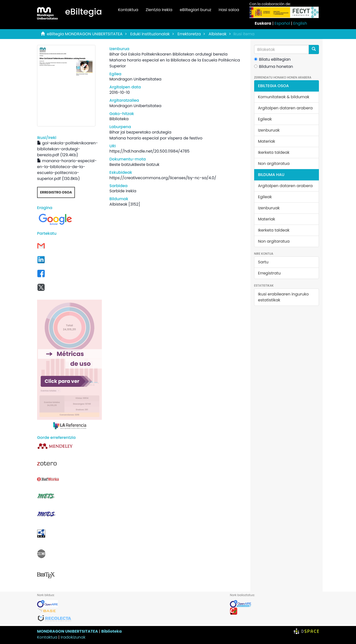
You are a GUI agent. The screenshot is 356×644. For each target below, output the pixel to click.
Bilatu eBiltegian (272, 59)
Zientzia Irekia (159, 10)
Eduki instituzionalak (150, 34)
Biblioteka (111, 631)
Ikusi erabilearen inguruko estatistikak (283, 297)
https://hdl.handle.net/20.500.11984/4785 (149, 151)
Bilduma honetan (274, 67)
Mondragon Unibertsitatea (135, 79)
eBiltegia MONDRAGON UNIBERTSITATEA (85, 34)
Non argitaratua (274, 164)
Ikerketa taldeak (274, 152)
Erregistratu (269, 273)
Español (282, 23)
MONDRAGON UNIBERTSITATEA (67, 631)
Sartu (263, 262)
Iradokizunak (73, 637)
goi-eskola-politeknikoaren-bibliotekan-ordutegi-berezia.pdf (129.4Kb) (67, 149)
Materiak (267, 141)
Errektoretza (189, 34)
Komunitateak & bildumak (284, 97)
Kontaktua (128, 10)
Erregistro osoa (56, 192)
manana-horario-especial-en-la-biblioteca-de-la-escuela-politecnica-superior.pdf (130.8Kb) (67, 170)
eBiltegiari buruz (196, 10)
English (300, 23)
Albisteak (218, 34)
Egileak (265, 119)
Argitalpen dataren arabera (285, 108)
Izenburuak (269, 130)
